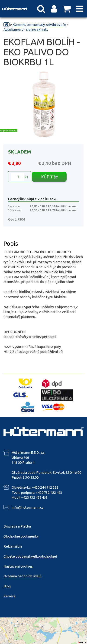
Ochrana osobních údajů (23, 576)
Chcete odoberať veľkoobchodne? (31, 556)
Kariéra (9, 596)
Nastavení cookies (18, 566)
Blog (7, 586)
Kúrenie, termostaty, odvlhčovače (39, 25)
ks (20, 177)
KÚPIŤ (49, 177)
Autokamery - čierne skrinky (26, 29)
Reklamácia (13, 546)
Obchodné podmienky (21, 536)
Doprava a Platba (17, 526)
